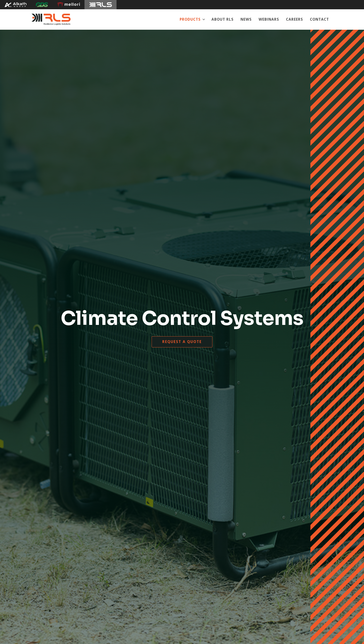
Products (190, 19)
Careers (294, 19)
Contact (319, 19)
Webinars (269, 19)
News (246, 19)
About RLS (223, 19)
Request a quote (182, 342)
